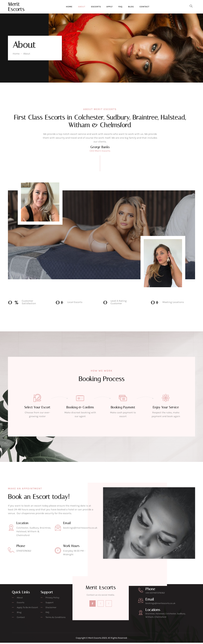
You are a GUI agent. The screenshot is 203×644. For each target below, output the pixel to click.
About (80, 7)
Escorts (95, 7)
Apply (110, 7)
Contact (147, 7)
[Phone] (141, 591)
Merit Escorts (16, 7)
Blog (133, 7)
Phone (150, 590)
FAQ (122, 7)
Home (67, 7)
